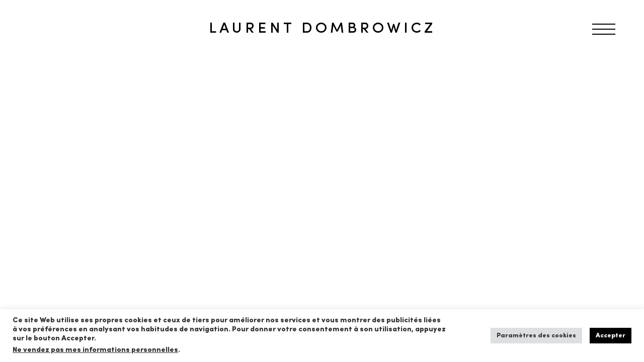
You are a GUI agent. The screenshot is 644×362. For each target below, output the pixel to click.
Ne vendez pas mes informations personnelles (95, 350)
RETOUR (42, 77)
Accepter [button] (611, 336)
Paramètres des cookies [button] (536, 336)
